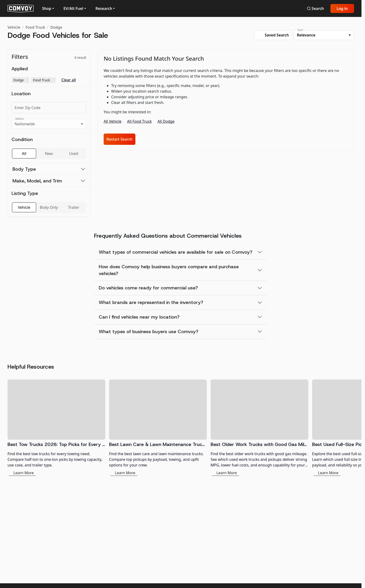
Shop (47, 8)
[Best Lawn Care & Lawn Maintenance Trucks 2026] (158, 428)
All (24, 154)
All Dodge (166, 121)
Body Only (49, 207)
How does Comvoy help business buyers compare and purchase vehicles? (169, 270)
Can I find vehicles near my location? (139, 317)
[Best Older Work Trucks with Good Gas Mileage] (259, 428)
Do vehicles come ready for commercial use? (148, 288)
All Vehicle (113, 121)
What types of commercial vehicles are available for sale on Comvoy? (176, 252)
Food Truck (35, 27)
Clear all (69, 80)
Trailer (74, 207)
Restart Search (120, 139)
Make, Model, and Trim (37, 181)
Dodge (56, 27)
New (49, 154)
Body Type (24, 169)
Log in (342, 8)
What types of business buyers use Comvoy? (149, 331)
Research (104, 8)
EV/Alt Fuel (73, 8)
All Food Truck (139, 121)
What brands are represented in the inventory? (151, 302)
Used (74, 154)
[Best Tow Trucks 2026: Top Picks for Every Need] (56, 428)
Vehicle (14, 27)
